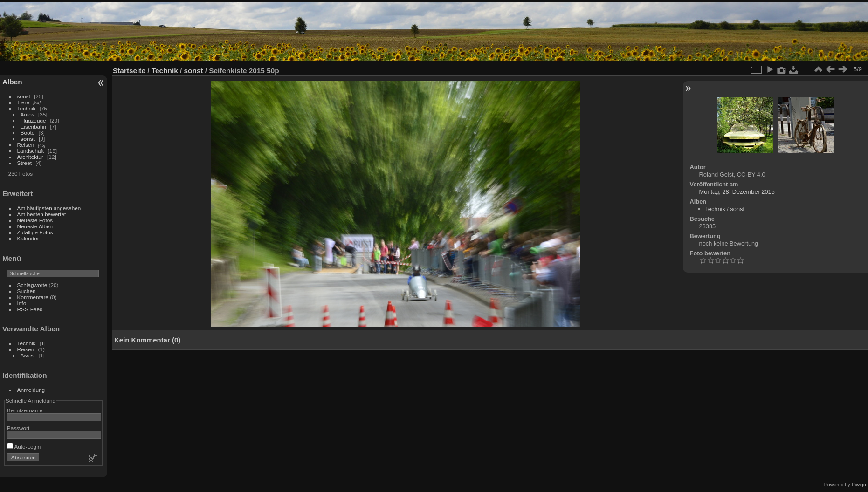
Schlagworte (32, 285)
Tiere (23, 102)
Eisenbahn (34, 126)
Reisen (26, 145)
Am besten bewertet (42, 214)
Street (24, 163)
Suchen (27, 291)
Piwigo (859, 485)
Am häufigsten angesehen (49, 208)
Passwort (18, 428)
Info (22, 303)
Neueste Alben (35, 226)
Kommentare (33, 297)
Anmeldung (31, 390)
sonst (24, 96)
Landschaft (31, 151)
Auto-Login (24, 447)
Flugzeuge (33, 120)
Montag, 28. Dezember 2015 (737, 192)
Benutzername (25, 410)
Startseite (129, 71)
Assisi (28, 355)
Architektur (30, 157)
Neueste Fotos (35, 220)
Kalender (28, 238)
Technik (27, 108)
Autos (28, 114)
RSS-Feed (30, 309)
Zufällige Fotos (35, 232)
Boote (28, 133)
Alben (12, 82)
